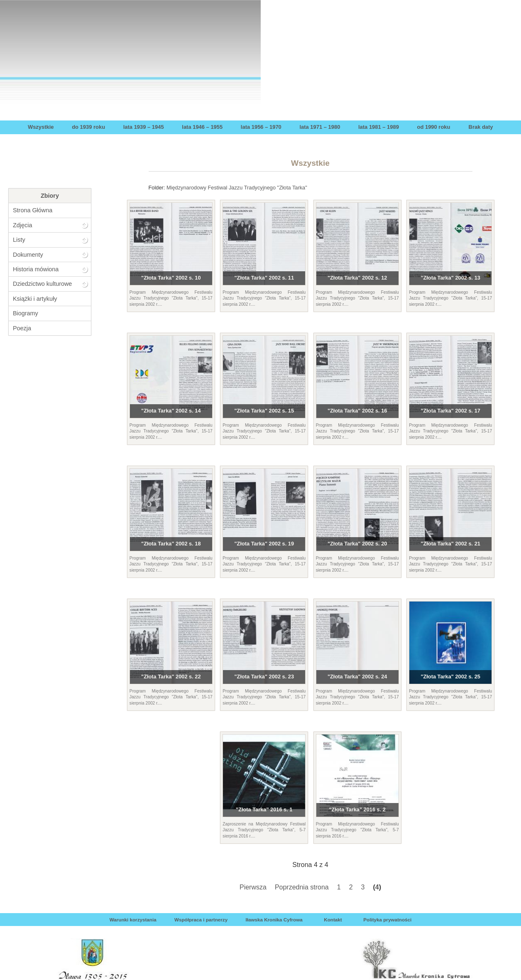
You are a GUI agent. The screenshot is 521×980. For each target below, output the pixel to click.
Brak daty (481, 127)
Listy (19, 240)
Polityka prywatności (387, 920)
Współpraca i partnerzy (201, 920)
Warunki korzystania (133, 920)
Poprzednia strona (302, 887)
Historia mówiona (36, 269)
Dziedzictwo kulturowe (42, 284)
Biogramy (26, 313)
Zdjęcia (22, 225)
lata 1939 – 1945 (144, 127)
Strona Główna (33, 210)
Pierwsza (253, 887)
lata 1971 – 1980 (320, 127)
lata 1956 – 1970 (261, 127)
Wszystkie (41, 127)
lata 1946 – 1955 (202, 127)
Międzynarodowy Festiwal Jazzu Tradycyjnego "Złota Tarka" (237, 188)
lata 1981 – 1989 (379, 127)
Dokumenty (28, 255)
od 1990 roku (434, 127)
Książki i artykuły (35, 299)
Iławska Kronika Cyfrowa (274, 920)
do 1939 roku (88, 127)
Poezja (22, 328)
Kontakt (333, 920)
